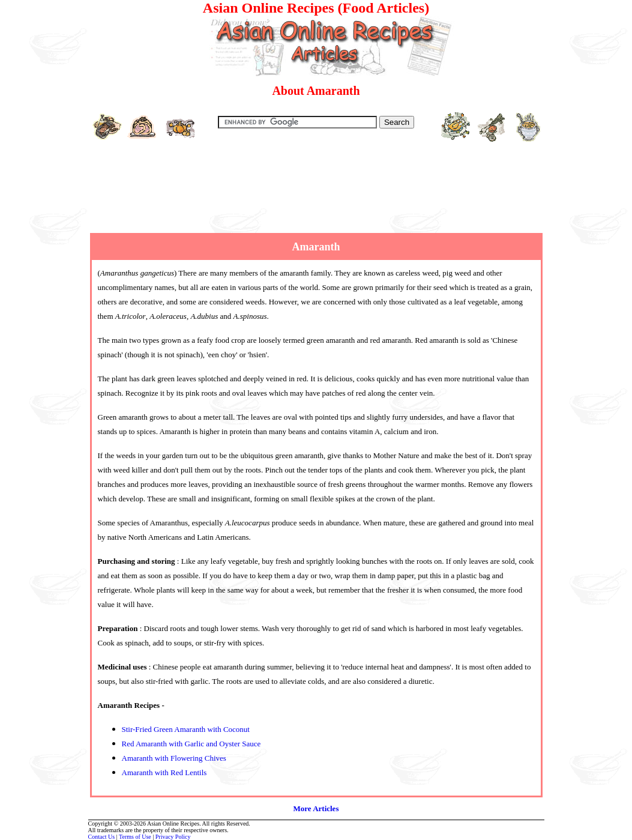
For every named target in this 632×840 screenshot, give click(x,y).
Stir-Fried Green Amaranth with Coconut (186, 729)
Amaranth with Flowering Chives (174, 758)
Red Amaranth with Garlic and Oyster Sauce (191, 744)
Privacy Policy (173, 837)
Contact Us (102, 837)
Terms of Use (135, 837)
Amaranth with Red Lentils (164, 772)
